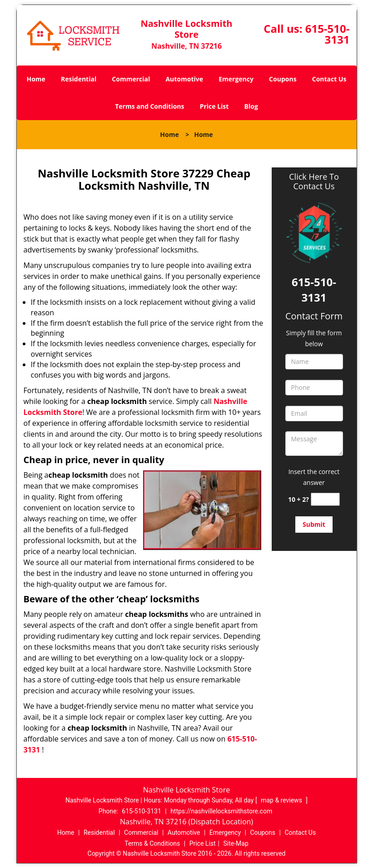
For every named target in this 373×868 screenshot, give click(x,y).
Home (36, 79)
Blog (251, 106)
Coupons (283, 79)
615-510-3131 (328, 34)
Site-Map (236, 843)
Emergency (236, 79)
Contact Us (329, 79)
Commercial (131, 79)
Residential (79, 79)
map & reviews (282, 800)
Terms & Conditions (152, 843)
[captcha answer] (325, 499)
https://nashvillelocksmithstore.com (221, 811)
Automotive (184, 79)
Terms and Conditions (149, 106)
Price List (214, 106)
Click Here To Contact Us (314, 182)
